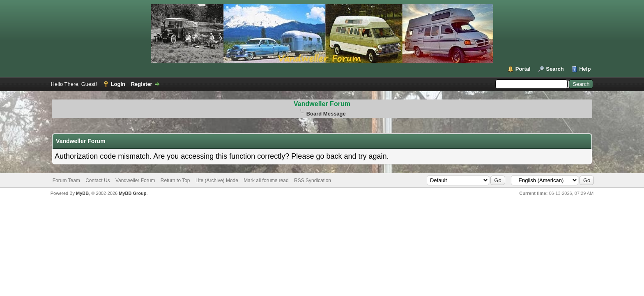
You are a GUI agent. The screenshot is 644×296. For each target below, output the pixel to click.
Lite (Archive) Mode (217, 180)
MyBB (82, 193)
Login (118, 84)
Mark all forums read (266, 180)
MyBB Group (132, 193)
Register (142, 84)
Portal (523, 69)
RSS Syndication (313, 180)
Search (555, 69)
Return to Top (175, 180)
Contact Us (98, 180)
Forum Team (66, 180)
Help (585, 69)
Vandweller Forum (322, 104)
